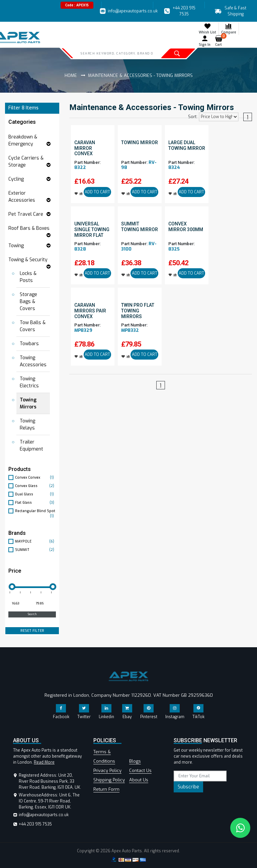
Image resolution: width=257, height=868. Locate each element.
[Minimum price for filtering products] (20, 604)
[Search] (117, 53)
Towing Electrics (29, 382)
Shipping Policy (109, 780)
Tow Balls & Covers (33, 326)
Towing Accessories (33, 361)
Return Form (106, 789)
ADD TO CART (97, 192)
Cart (220, 41)
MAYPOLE (35, 541)
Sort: (193, 117)
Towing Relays (27, 424)
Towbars (29, 344)
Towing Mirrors (28, 403)
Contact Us (140, 770)
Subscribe (188, 787)
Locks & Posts (28, 277)
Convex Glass (35, 486)
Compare (229, 28)
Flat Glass (35, 503)
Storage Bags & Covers (28, 302)
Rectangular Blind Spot (35, 511)
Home (71, 75)
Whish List (207, 28)
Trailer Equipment (31, 446)
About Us (139, 780)
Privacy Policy (107, 770)
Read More (44, 762)
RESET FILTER (32, 631)
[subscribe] (200, 776)
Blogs (135, 761)
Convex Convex (35, 477)
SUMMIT (35, 550)
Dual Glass (35, 494)
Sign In (205, 41)
